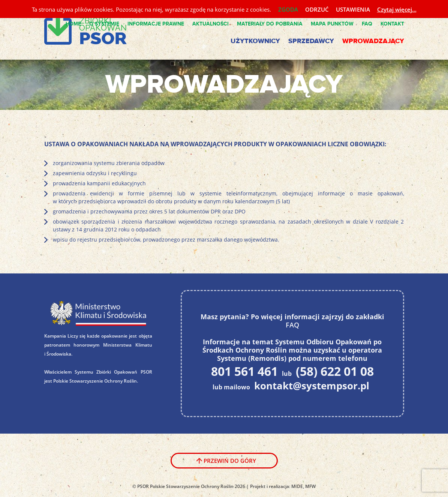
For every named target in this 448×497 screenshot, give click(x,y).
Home (73, 24)
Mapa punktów (332, 24)
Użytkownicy (255, 41)
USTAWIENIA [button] (353, 9)
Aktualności (211, 24)
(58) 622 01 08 (335, 371)
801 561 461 (244, 371)
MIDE (297, 486)
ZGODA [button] (288, 9)
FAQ (367, 24)
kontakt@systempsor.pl (312, 386)
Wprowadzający (373, 41)
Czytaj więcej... (397, 9)
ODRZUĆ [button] (317, 9)
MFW (310, 486)
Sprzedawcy (311, 41)
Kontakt (392, 24)
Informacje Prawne (156, 24)
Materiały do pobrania (270, 24)
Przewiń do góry (230, 461)
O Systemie (104, 24)
